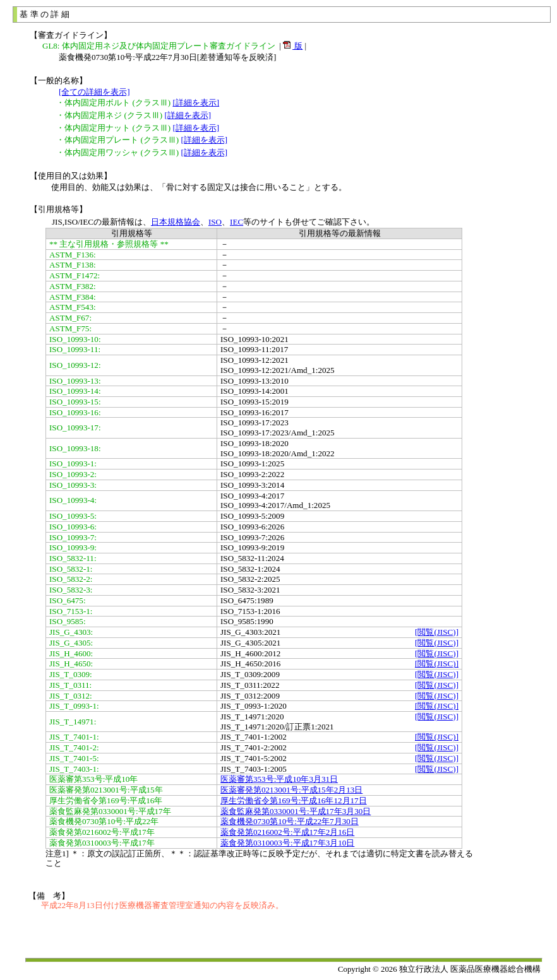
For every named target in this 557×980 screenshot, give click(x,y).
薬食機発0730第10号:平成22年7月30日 (290, 821)
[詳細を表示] (196, 103)
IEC (237, 222)
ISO (215, 222)
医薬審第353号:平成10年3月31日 (279, 779)
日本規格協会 (176, 222)
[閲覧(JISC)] (437, 632)
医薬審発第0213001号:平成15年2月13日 (291, 790)
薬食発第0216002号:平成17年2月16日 (287, 832)
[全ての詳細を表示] (94, 92)
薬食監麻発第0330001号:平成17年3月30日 (296, 811)
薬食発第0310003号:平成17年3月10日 (287, 843)
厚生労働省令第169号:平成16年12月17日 (294, 800)
